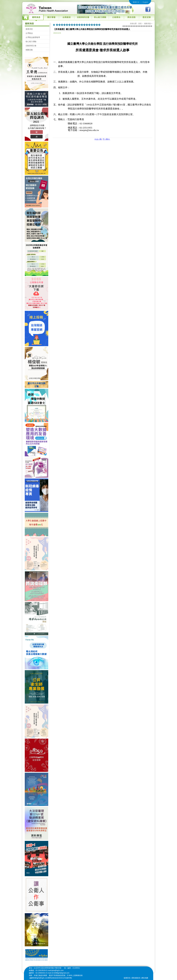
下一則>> (106, 139)
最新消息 (148, 24)
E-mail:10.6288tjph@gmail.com (58, 973)
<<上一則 (98, 139)
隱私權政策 (136, 978)
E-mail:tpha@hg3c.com (55, 970)
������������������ (137, 26)
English (145, 2)
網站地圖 (145, 978)
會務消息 (29, 29)
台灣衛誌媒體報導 (33, 37)
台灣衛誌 (29, 33)
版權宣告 (127, 978)
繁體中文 (136, 2)
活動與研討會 (31, 46)
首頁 (140, 24)
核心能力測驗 (31, 42)
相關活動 (29, 50)
